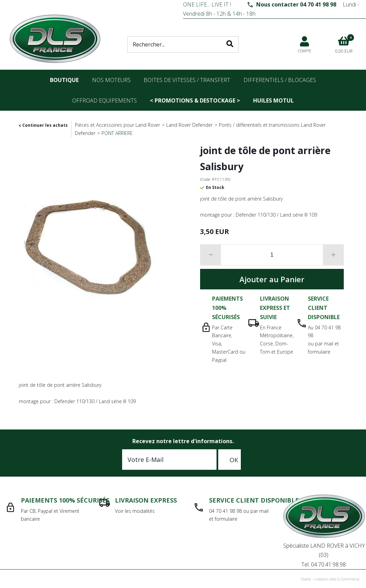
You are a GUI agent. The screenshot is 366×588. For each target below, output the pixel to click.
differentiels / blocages (280, 80)
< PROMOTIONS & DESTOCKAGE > (195, 100)
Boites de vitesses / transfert (187, 80)
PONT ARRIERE (117, 133)
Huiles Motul (273, 100)
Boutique (64, 80)
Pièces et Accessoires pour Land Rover (117, 125)
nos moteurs (111, 80)
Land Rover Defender (189, 125)
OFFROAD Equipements (104, 100)
